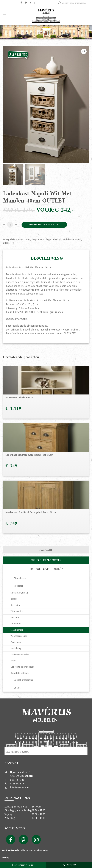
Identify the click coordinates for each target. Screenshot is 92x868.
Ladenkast (57, 239)
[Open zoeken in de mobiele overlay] (74, 3)
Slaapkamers (37, 239)
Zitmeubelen (20, 578)
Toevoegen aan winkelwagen (44, 225)
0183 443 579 (17, 784)
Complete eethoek (20, 673)
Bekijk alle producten (46, 560)
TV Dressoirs (17, 611)
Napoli (78, 239)
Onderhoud (16, 642)
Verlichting (16, 648)
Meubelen (18, 586)
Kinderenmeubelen (20, 655)
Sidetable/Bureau (19, 593)
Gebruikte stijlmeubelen (22, 667)
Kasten (20, 239)
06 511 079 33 (17, 780)
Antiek (14, 661)
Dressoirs (15, 605)
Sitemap (5, 858)
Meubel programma (23, 680)
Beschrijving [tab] (47, 258)
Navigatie (46, 550)
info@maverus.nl (20, 788)
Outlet (27, 239)
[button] (84, 51)
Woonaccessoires (19, 636)
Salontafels (16, 624)
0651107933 (69, 865)
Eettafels (15, 618)
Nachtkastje (68, 239)
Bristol (6, 243)
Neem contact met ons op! (23, 865)
